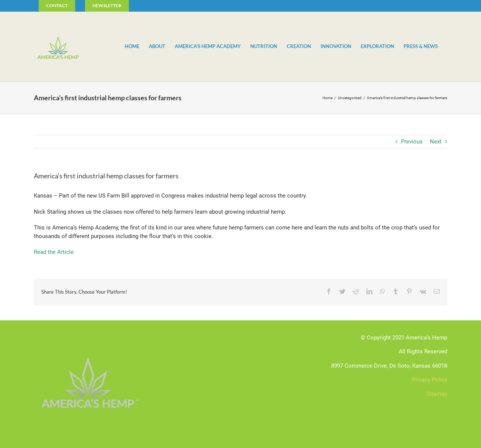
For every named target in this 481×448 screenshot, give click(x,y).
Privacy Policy (430, 380)
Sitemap (437, 394)
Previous (412, 142)
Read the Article (54, 252)
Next (436, 142)
